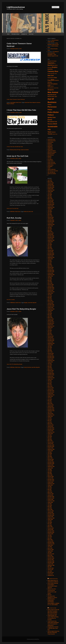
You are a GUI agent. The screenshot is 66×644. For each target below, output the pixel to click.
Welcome (50, 595)
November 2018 (51, 306)
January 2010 (50, 444)
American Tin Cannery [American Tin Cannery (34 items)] (52, 61)
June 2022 (50, 245)
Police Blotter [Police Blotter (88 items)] (53, 112)
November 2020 (51, 272)
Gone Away (31, 34)
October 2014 (50, 376)
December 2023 (51, 220)
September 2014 (51, 378)
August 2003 (50, 545)
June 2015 (50, 365)
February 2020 (51, 285)
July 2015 (50, 363)
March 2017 (50, 335)
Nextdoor (50, 156)
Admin (20, 311)
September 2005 (51, 518)
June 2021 (50, 262)
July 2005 (50, 521)
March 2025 (50, 199)
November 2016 (51, 340)
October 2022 (50, 239)
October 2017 (50, 325)
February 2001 (51, 557)
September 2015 (51, 361)
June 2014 (50, 382)
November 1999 (51, 561)
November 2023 (51, 222)
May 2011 (50, 421)
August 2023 (50, 226)
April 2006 (50, 508)
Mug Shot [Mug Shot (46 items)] (50, 95)
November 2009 (51, 446)
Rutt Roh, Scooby (14, 218)
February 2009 (51, 459)
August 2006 (50, 502)
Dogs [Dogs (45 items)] (56, 78)
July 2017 (50, 329)
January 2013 (50, 406)
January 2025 (50, 202)
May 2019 (50, 298)
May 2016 (50, 349)
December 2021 (51, 253)
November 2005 (51, 515)
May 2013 (50, 401)
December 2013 (51, 391)
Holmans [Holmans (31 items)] (52, 86)
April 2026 (50, 180)
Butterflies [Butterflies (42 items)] (50, 69)
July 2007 (50, 487)
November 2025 (51, 187)
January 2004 (50, 541)
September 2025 (51, 190)
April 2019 (50, 299)
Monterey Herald (13, 150)
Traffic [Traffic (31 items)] (54, 134)
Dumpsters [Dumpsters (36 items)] (57, 80)
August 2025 (50, 191)
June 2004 (50, 537)
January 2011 (50, 426)
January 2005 (50, 530)
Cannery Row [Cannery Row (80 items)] (53, 71)
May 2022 (50, 246)
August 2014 (50, 379)
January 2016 (50, 355)
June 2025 (50, 194)
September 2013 (51, 395)
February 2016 (51, 353)
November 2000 (51, 558)
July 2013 (50, 398)
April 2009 (50, 457)
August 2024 (50, 209)
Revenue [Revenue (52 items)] (50, 124)
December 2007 (51, 479)
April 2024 (50, 214)
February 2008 (51, 477)
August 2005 (50, 519)
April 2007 (50, 491)
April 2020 (50, 282)
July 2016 (50, 346)
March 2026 (50, 182)
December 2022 (51, 236)
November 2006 (51, 498)
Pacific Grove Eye (51, 162)
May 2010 (50, 438)
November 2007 (51, 481)
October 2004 (50, 534)
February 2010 (51, 442)
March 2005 (50, 527)
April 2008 (50, 474)
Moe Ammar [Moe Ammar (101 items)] (53, 92)
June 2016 (50, 348)
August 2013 (50, 396)
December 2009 (51, 445)
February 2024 (51, 217)
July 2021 (50, 260)
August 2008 (50, 468)
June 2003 (50, 547)
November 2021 (51, 255)
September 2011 (51, 415)
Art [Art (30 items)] (55, 63)
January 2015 (50, 372)
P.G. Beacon (50, 159)
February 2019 (51, 302)
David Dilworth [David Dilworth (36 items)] (51, 78)
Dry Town (29, 212)
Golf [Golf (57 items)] (49, 86)
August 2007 (50, 485)
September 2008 (51, 466)
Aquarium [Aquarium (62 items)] (51, 63)
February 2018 (51, 319)
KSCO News (50, 149)
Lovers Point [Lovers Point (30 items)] (56, 88)
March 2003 (50, 548)
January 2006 (50, 512)
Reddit (49, 168)
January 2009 (50, 461)
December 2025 (51, 186)
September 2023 (51, 224)
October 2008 (50, 465)
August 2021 (50, 259)
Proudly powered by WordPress (33, 639)
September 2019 (51, 292)
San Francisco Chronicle (53, 171)
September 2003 (51, 544)
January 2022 (50, 252)
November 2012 (51, 409)
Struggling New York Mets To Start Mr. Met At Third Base (53, 628)
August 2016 (50, 345)
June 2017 (50, 330)
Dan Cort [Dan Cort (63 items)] (51, 75)
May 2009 (50, 455)
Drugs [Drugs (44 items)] (49, 80)
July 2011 (50, 418)
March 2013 (50, 403)
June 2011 (50, 419)
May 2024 (50, 213)
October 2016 (50, 342)
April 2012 (50, 412)
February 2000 (51, 560)
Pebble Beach (50, 165)
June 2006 (50, 505)
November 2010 (51, 429)
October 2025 (50, 189)
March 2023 (50, 232)
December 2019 (51, 287)
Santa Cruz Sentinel (25, 150)
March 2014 (50, 386)
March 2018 (50, 318)
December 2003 (51, 542)
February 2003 (51, 550)
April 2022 (50, 247)
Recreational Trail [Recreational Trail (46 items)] (52, 122)
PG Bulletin (50, 166)
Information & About (15, 34)
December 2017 (51, 322)
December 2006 (51, 497)
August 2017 (50, 328)
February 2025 (51, 200)
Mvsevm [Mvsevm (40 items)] (50, 96)
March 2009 (50, 458)
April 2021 (50, 265)
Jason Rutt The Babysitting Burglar (21, 309)
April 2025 (50, 197)
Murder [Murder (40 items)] (55, 95)
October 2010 (50, 431)
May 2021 (50, 263)
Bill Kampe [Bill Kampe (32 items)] (50, 67)
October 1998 (50, 564)
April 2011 (50, 422)
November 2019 (51, 289)
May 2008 (50, 472)
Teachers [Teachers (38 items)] (54, 132)
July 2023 (50, 227)
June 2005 (50, 522)
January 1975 (50, 570)
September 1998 (51, 565)
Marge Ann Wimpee (10, 104)
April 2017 (50, 333)
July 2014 (50, 381)
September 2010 (51, 432)
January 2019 (50, 303)
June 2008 (50, 471)
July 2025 (50, 193)
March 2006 (50, 509)
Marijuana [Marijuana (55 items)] (51, 90)
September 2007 (51, 484)
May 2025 (50, 196)
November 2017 (51, 323)
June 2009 (50, 454)
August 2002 (50, 551)
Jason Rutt (30, 303)
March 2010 (50, 441)
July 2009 (50, 452)
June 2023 (50, 229)
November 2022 (51, 237)
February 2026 (51, 183)
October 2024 (50, 206)
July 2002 (50, 552)
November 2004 (51, 532)
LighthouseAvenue (16, 7)
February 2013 (51, 405)
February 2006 (51, 511)
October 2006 (50, 499)
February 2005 (51, 528)
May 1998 (50, 567)
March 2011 (50, 424)
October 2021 (50, 256)
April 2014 (50, 385)
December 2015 (51, 356)
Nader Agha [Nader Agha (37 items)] (54, 97)
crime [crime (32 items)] (56, 74)
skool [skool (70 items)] (55, 124)
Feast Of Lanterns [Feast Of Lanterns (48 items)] (53, 84)
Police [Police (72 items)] (50, 110)
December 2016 (51, 339)
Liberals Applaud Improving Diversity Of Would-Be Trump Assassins (53, 633)
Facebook (50, 144)
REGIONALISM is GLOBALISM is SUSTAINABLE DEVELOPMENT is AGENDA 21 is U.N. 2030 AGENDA (53, 602)
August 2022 (50, 242)
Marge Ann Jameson (36, 103)
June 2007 (50, 488)
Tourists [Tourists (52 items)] (50, 134)
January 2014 (50, 389)
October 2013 (50, 393)
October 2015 (50, 359)
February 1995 (51, 568)
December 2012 (51, 408)
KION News (12, 212)
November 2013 (51, 392)
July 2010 (50, 435)
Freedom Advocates (53, 579)
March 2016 (50, 352)
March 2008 (50, 475)
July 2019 (50, 295)
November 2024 (51, 204)
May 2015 (50, 366)
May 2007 (50, 489)
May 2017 (50, 332)
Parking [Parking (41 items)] (49, 105)
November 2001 (51, 554)
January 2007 (50, 495)
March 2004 (50, 540)
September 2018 (51, 309)
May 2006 (50, 507)
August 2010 (50, 434)
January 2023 (50, 234)
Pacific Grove (19, 103)
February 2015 (51, 371)
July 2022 (50, 243)
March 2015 (50, 369)
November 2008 (51, 464)
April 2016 (50, 350)
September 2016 (51, 343)
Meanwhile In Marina (52, 152)
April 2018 (50, 316)
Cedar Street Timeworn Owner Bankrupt (16, 99)
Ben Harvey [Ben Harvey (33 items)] (55, 65)
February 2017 (51, 336)
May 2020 (50, 280)
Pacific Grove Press (52, 164)
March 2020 (50, 283)
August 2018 (50, 310)
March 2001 (50, 555)
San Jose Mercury (51, 172)
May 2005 (50, 524)
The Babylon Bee (53, 608)
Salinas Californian (52, 169)
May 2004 (50, 538)
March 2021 (50, 266)
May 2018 (50, 315)
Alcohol (25, 212)
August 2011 (50, 416)
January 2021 (50, 269)
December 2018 (51, 305)
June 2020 (50, 279)
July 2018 (50, 312)
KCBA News (50, 145)
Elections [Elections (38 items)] (50, 82)
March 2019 (50, 300)
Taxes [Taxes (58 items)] (49, 132)
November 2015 (51, 358)
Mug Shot (34, 303)
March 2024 (50, 216)
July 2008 (50, 469)
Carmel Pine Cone (51, 139)
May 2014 (50, 383)
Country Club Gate (27, 367)
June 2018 (50, 313)
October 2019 (50, 290)
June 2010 (50, 436)
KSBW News (13, 303)
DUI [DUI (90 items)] (53, 80)
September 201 (51, 575)
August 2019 (50, 293)
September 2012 (51, 411)
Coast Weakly (13, 103)
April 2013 (50, 402)
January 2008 (50, 478)
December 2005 (51, 514)
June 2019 (50, 296)
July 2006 (50, 504)
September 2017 (51, 326)
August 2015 (50, 362)
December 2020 (51, 270)
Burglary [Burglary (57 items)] (55, 67)
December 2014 (51, 373)
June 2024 (50, 212)
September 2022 (51, 240)
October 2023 (50, 223)
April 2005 (50, 525)
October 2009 (50, 448)
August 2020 (50, 276)
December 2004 (51, 531)
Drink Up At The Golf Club (17, 156)
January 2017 (50, 338)
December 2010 (51, 428)
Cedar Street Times (28, 103)
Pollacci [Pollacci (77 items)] (51, 115)
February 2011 (51, 425)
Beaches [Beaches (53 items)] (50, 65)
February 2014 (51, 388)
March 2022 (50, 249)
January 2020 (50, 286)
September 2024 (51, 207)
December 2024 (51, 203)
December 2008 (51, 462)
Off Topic (19, 150)
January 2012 (50, 414)
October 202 (50, 574)
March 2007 (50, 492)
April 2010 (50, 439)
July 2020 (50, 277)
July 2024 (50, 210)
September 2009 (51, 449)
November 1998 (51, 562)
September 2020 (51, 275)
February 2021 (51, 267)
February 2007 (51, 494)
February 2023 (51, 233)
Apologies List (24, 34)
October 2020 (50, 273)
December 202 (51, 573)
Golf (32, 212)
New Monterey (51, 155)
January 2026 (50, 184)
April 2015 (50, 368)
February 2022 (51, 250)
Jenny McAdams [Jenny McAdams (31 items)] (51, 88)
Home (8, 34)
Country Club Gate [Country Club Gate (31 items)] (51, 74)
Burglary (26, 303)
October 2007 (50, 482)
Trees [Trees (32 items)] (56, 134)
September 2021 (51, 257)
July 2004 (50, 535)
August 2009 (50, 451)
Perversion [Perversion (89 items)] (52, 107)
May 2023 (50, 230)
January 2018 (50, 320)
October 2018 (50, 308)
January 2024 (50, 219)
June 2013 (50, 399)
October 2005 (50, 517)
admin (20, 49)
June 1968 (50, 571)
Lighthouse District (52, 151)
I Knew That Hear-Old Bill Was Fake (21, 110)
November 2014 (51, 375)
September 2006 (51, 501)
